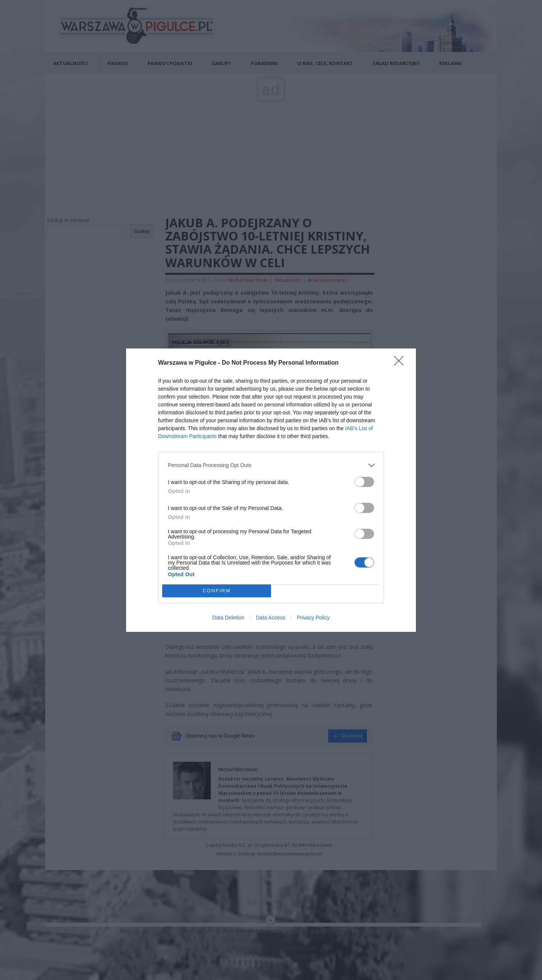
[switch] (364, 482)
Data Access (271, 618)
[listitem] (271, 465)
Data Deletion (228, 618)
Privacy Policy (313, 618)
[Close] (401, 363)
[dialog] (271, 490)
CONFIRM (217, 591)
